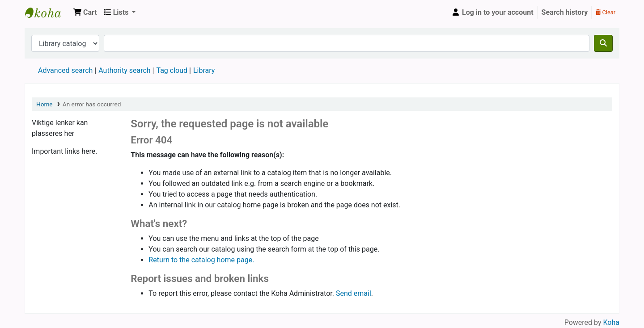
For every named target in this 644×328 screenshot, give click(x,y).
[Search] (603, 43)
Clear (606, 12)
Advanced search (65, 70)
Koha (611, 322)
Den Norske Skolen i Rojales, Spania (47, 13)
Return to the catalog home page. (201, 260)
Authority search (124, 70)
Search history (565, 12)
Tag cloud (172, 70)
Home (44, 104)
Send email (354, 293)
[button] (85, 13)
